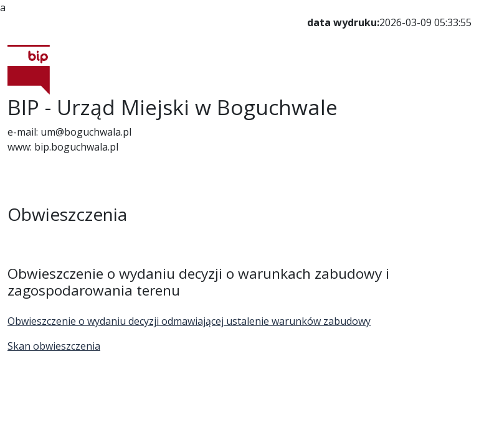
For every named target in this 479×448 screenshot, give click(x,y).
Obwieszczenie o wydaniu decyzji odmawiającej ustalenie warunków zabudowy (189, 321)
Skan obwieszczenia (54, 346)
